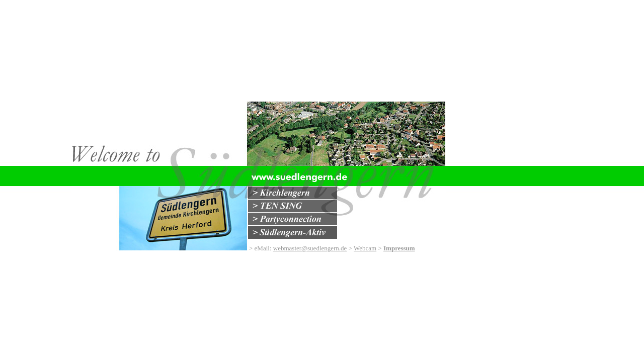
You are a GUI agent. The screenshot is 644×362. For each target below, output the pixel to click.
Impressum (399, 248)
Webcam (365, 248)
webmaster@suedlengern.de (310, 248)
